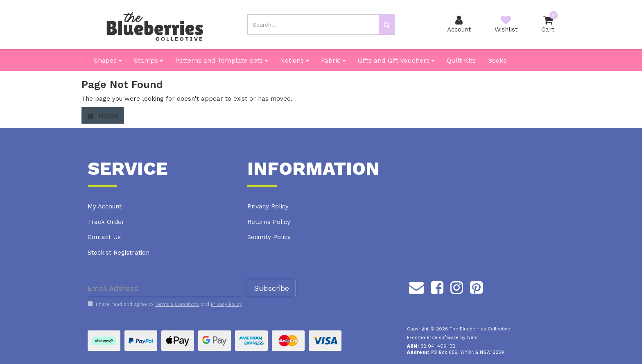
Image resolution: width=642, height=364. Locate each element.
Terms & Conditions (177, 304)
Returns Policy (269, 222)
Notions (294, 60)
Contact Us (104, 237)
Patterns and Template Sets (222, 60)
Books (497, 60)
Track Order (106, 222)
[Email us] (416, 286)
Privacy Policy (268, 206)
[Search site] (387, 25)
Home (103, 115)
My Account (105, 206)
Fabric (333, 60)
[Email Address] (164, 288)
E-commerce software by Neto (442, 338)
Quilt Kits (461, 60)
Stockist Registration (119, 253)
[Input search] (313, 25)
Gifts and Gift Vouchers (396, 60)
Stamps (148, 60)
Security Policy (269, 237)
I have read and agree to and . (165, 304)
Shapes (108, 60)
